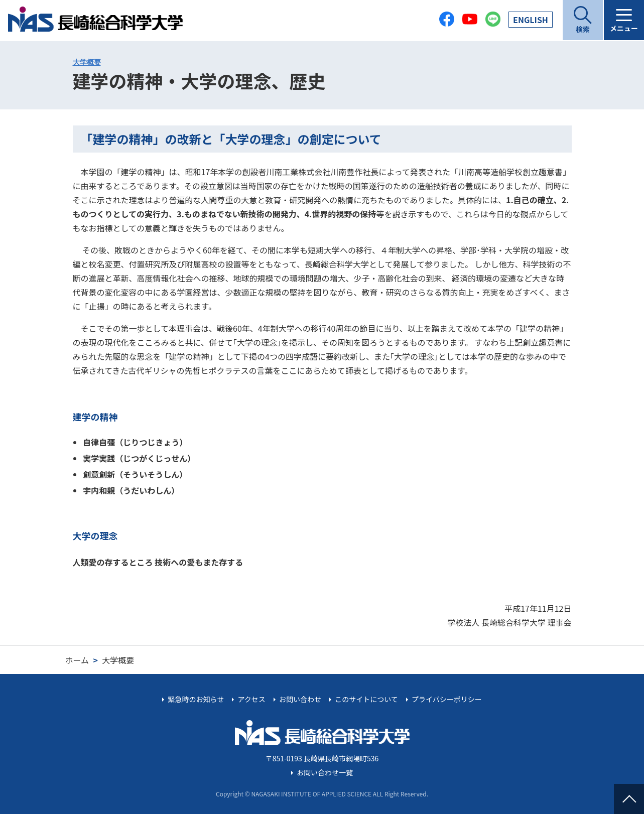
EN (531, 20)
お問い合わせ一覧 (325, 772)
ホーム (77, 660)
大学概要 (87, 62)
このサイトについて (366, 699)
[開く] (583, 20)
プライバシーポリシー (447, 699)
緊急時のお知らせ (196, 699)
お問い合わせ (300, 699)
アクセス (251, 699)
